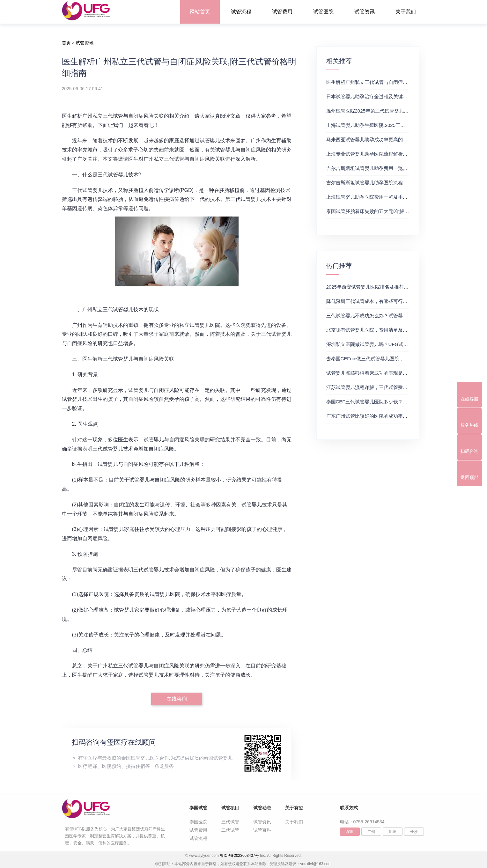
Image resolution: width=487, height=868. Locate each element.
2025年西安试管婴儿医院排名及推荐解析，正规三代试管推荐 (391, 287)
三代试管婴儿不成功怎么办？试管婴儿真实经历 (376, 316)
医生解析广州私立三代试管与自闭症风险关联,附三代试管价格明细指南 (401, 82)
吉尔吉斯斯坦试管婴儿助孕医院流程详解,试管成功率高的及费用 (394, 183)
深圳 (350, 832)
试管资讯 (365, 12)
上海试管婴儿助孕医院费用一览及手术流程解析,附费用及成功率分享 (399, 197)
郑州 (393, 832)
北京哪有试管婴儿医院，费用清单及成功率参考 (376, 330)
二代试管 (230, 830)
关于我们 (406, 12)
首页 (66, 43)
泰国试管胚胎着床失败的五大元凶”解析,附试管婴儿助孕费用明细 (395, 211)
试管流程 (241, 12)
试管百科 (262, 830)
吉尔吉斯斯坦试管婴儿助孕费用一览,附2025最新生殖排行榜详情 (395, 168)
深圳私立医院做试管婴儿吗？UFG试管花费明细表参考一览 (389, 344)
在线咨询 (177, 699)
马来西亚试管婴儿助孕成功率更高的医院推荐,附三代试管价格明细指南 (401, 140)
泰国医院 (198, 822)
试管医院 (323, 12)
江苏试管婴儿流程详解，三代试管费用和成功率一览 (381, 387)
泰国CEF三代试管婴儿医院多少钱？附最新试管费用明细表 (388, 402)
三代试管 (230, 822)
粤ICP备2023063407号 (239, 856)
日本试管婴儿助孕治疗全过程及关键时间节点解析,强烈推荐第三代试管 (401, 96)
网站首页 (200, 12)
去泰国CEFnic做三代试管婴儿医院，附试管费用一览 (382, 359)
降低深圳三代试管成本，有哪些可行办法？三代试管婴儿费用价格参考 (400, 301)
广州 (371, 832)
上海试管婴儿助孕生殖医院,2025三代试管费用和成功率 (385, 125)
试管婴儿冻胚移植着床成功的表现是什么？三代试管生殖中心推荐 (396, 373)
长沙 (414, 832)
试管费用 (282, 12)
